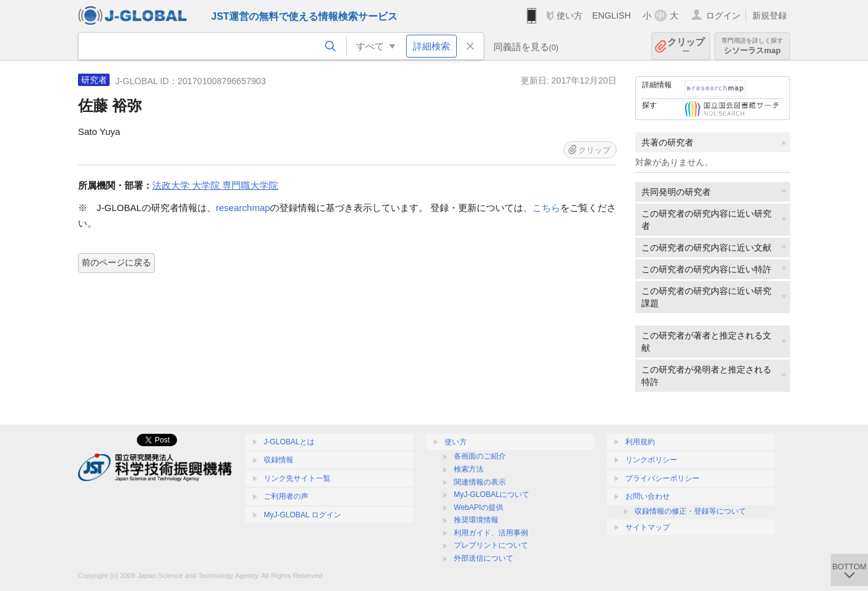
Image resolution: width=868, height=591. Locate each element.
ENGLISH (611, 15)
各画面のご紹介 (480, 456)
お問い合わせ (648, 496)
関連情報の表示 (480, 482)
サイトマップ (648, 527)
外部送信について (484, 558)
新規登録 (770, 15)
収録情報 (279, 460)
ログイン (723, 15)
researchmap (243, 208)
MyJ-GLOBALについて (492, 494)
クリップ (686, 46)
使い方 (570, 15)
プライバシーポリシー (662, 478)
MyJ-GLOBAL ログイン (302, 515)
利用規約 (640, 442)
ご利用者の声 (286, 496)
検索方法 (469, 469)
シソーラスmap (752, 46)
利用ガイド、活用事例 (491, 533)
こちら (546, 208)
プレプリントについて (491, 545)
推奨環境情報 (476, 520)
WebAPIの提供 (479, 507)
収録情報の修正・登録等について (690, 511)
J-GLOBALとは (289, 442)
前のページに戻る (116, 262)
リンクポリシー (651, 460)
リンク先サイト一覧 (297, 478)
